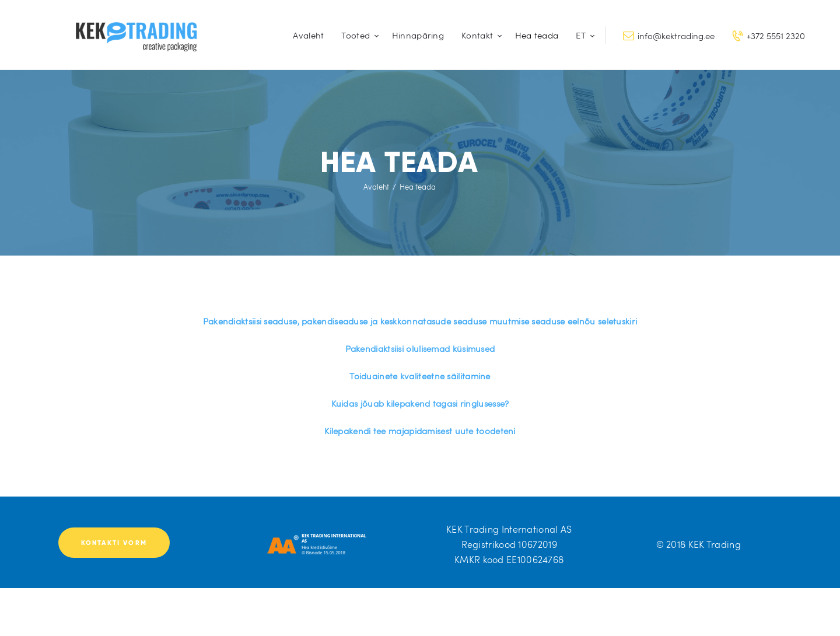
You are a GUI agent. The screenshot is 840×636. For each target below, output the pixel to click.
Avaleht (376, 187)
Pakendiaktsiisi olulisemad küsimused (420, 348)
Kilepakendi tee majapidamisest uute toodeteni (420, 431)
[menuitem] (583, 35)
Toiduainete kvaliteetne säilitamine (420, 376)
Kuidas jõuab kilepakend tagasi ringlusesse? (420, 403)
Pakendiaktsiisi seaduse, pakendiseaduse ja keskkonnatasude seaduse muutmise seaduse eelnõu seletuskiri (420, 321)
